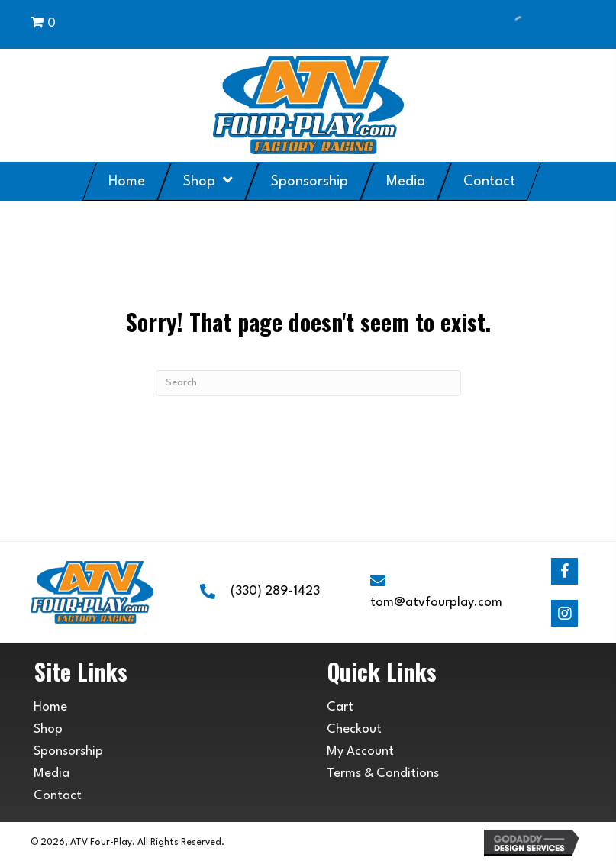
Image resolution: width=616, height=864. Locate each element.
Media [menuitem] (52, 774)
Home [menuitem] (50, 707)
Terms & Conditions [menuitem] (383, 774)
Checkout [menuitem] (354, 729)
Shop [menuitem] (48, 729)
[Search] (308, 383)
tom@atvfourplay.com (436, 603)
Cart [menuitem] (340, 707)
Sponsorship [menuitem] (68, 751)
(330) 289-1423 (275, 591)
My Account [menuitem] (360, 751)
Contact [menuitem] (58, 796)
